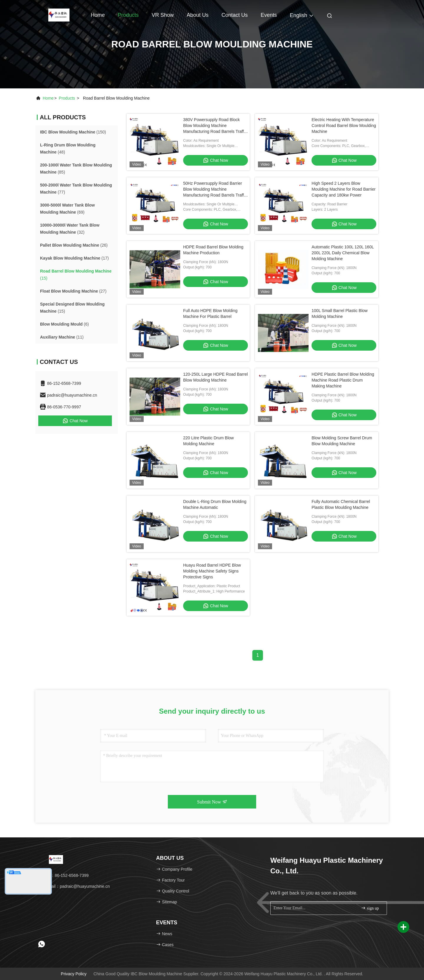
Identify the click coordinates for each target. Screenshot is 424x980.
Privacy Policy (74, 974)
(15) (76, 275)
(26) (74, 245)
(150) (73, 132)
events (269, 15)
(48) (68, 149)
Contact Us (235, 15)
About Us (198, 15)
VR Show (163, 15)
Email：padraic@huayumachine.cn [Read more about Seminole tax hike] (75, 886)
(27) (73, 291)
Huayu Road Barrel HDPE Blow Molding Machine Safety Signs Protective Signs (212, 571)
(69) (67, 209)
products (67, 98)
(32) (70, 229)
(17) (74, 258)
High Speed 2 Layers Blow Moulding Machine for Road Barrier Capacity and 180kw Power (343, 189)
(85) (76, 169)
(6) (64, 324)
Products (128, 15)
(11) (62, 337)
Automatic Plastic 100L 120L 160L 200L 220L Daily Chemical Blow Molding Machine (343, 253)
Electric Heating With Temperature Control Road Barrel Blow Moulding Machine (344, 126)
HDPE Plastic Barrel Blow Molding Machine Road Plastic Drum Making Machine (343, 380)
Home (98, 15)
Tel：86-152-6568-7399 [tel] (64, 875)
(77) (76, 189)
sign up (370, 908)
